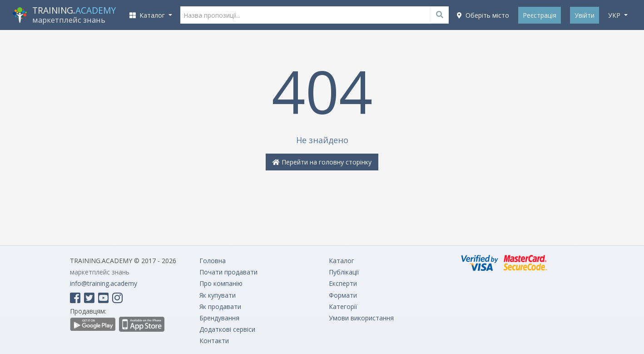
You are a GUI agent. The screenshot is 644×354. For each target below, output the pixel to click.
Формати (343, 295)
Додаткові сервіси (227, 329)
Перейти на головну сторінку (322, 162)
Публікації (344, 272)
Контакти (214, 341)
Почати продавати (228, 272)
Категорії (343, 307)
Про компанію (221, 283)
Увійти (585, 15)
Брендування (219, 318)
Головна (213, 261)
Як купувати (218, 295)
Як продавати (220, 307)
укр (615, 15)
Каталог (342, 261)
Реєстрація (540, 15)
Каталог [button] (148, 15)
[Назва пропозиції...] (315, 15)
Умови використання (361, 318)
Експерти (343, 283)
